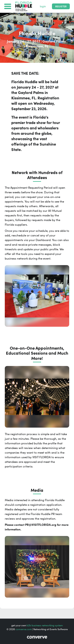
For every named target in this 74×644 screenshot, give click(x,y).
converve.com (24, 629)
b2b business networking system (45, 625)
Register (61, 6)
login (43, 6)
